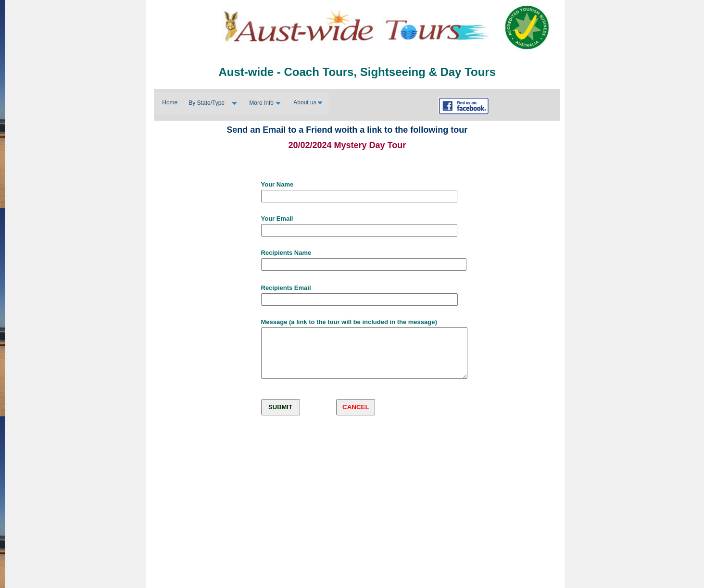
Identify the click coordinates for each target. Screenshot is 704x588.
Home (170, 102)
